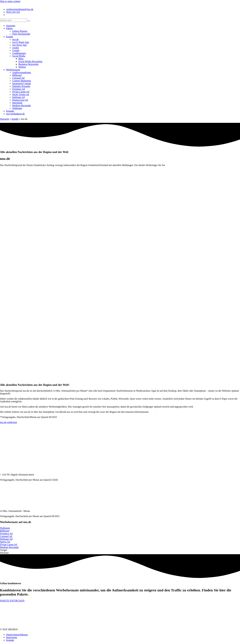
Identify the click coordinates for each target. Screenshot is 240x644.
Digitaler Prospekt (21, 86)
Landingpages (19, 53)
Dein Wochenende (21, 34)
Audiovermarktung (22, 72)
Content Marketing (22, 81)
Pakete (9, 28)
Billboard (17, 75)
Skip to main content (10, 1)
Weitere (22, 67)
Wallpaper (17, 108)
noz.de (15, 39)
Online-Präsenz (20, 31)
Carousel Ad (18, 78)
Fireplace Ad (19, 89)
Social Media (19, 56)
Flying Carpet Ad (21, 92)
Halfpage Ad (18, 97)
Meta (21, 59)
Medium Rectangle (22, 105)
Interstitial (17, 103)
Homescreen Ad (20, 100)
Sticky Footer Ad (21, 94)
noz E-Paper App (21, 42)
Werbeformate (13, 70)
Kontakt (10, 111)
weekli (16, 48)
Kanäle (10, 37)
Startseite (11, 26)
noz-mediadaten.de (15, 114)
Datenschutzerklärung (17, 635)
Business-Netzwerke (28, 64)
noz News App (19, 45)
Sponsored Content (22, 83)
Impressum (12, 637)
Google (16, 50)
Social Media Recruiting (30, 61)
